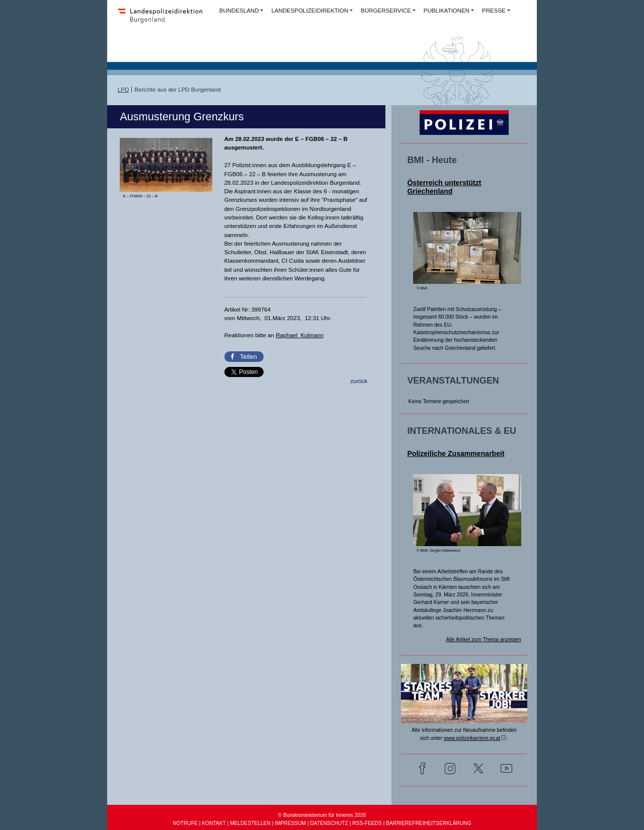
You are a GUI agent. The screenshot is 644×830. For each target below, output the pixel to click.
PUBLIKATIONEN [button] (447, 11)
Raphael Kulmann (300, 335)
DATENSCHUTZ (329, 823)
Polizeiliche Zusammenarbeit (456, 454)
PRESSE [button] (494, 11)
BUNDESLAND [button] (239, 11)
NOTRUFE (185, 823)
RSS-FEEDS (367, 823)
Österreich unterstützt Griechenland (444, 187)
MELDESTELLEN (250, 823)
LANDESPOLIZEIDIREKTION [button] (310, 11)
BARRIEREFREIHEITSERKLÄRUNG (428, 823)
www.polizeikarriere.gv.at (472, 738)
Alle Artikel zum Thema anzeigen (484, 639)
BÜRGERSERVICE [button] (386, 11)
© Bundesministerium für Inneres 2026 (322, 815)
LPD (123, 90)
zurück (359, 381)
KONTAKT (214, 823)
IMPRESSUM (290, 823)
